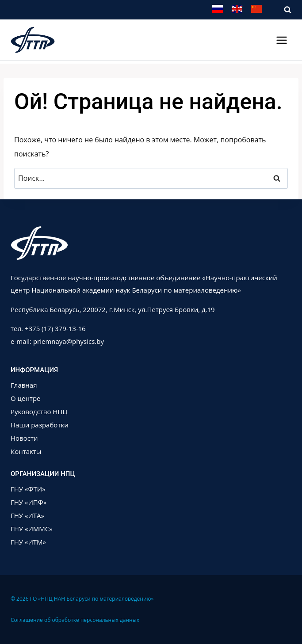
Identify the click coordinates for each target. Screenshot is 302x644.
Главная (24, 385)
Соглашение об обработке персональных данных (75, 620)
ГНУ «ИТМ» (28, 542)
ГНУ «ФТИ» (28, 489)
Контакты (26, 451)
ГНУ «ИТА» (27, 515)
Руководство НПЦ (39, 412)
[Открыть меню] (281, 40)
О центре (26, 398)
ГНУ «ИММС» (32, 529)
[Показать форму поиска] (283, 10)
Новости (24, 438)
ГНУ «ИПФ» (29, 502)
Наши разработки (40, 425)
